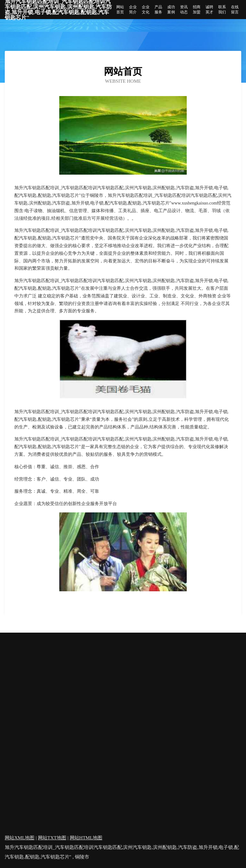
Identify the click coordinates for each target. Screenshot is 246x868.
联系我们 (222, 10)
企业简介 (133, 10)
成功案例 (171, 10)
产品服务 (158, 10)
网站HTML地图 (86, 838)
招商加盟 (197, 10)
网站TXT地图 (52, 838)
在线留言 (235, 10)
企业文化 (146, 10)
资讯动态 (184, 10)
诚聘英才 (209, 10)
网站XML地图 (20, 838)
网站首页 (120, 10)
